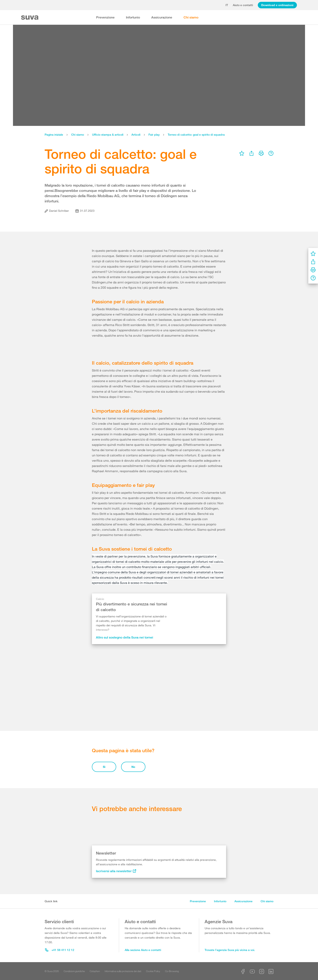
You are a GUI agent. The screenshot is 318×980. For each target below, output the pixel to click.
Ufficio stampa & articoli (108, 135)
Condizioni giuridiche (74, 971)
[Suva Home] (30, 18)
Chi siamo (191, 17)
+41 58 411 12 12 (60, 950)
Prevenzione (105, 17)
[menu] (242, 153)
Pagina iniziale (54, 135)
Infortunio (133, 17)
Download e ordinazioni (277, 5)
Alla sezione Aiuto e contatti (143, 950)
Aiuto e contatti (243, 5)
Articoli (136, 135)
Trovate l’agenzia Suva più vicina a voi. (230, 950)
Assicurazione (162, 17)
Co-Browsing (172, 971)
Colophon (95, 971)
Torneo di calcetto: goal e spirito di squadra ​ (197, 135)
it (227, 5)
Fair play (154, 135)
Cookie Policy (153, 971)
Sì (104, 767)
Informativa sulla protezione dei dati (123, 971)
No (133, 767)
